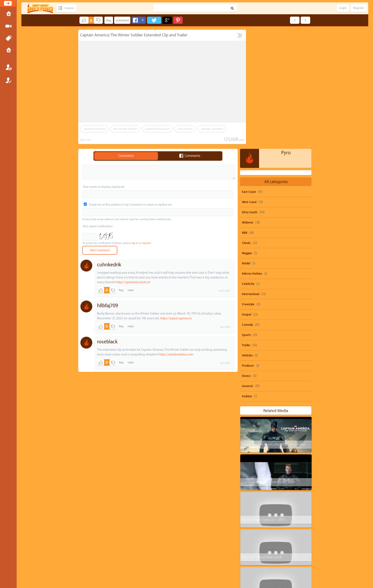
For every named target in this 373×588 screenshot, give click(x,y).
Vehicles (247, 236)
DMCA (179, 568)
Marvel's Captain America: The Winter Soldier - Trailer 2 (276, 325)
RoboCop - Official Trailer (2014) (262, 438)
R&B (245, 114)
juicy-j (279, 519)
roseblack (107, 342)
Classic (246, 124)
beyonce (295, 501)
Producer (248, 247)
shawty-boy (272, 510)
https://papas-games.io (176, 318)
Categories (72, 8)
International (251, 175)
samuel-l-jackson (212, 129)
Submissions (8, 50)
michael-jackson (283, 547)
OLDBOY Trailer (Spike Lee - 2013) (263, 401)
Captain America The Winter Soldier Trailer (268, 363)
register (146, 243)
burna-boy (292, 537)
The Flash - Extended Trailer (259, 476)
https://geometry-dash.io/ (133, 282)
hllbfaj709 (108, 306)
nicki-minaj (299, 519)
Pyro (286, 34)
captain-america (94, 129)
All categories (276, 63)
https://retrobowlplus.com (176, 354)
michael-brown (273, 528)
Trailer (246, 226)
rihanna (294, 510)
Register (8, 80)
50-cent (251, 510)
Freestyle (248, 185)
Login (8, 67)
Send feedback (168, 568)
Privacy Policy (189, 568)
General (247, 267)
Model (246, 144)
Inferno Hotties (252, 155)
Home (8, 14)
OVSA (198, 568)
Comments (126, 156)
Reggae (247, 134)
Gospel (247, 195)
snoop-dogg (253, 501)
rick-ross (271, 537)
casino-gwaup (255, 547)
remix (268, 556)
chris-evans (185, 129)
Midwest (248, 103)
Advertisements (209, 568)
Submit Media (8, 26)
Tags (8, 38)
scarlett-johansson (157, 129)
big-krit (297, 528)
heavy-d (251, 537)
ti (247, 519)
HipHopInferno (189, 572)
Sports (246, 216)
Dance (246, 257)
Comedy (247, 206)
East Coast (249, 73)
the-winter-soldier (125, 129)
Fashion (247, 277)
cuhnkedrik (109, 265)
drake (262, 519)
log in (135, 243)
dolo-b (250, 528)
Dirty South (250, 93)
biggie (250, 556)
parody (275, 501)
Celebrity (248, 165)
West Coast (249, 83)
